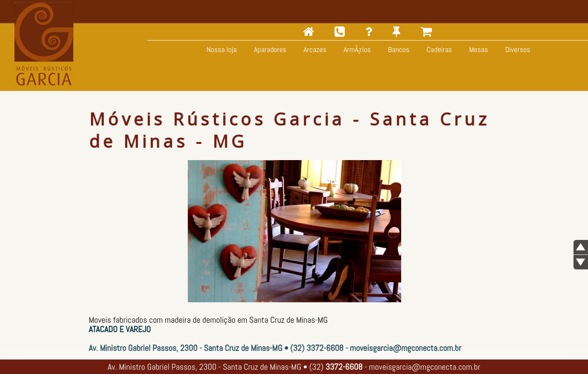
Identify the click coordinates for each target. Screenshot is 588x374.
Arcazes (314, 49)
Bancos (398, 49)
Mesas (478, 49)
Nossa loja (221, 49)
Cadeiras (438, 49)
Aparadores (269, 49)
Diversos (517, 49)
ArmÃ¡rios (356, 49)
